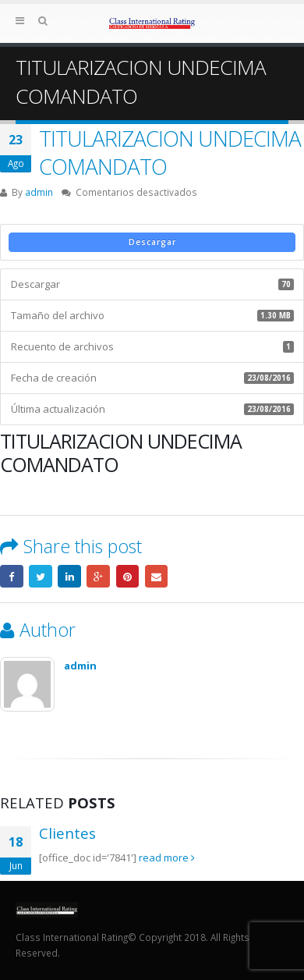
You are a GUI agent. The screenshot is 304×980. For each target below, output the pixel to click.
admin (39, 192)
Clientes (67, 833)
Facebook (12, 577)
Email (157, 577)
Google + (98, 577)
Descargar (152, 242)
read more (167, 857)
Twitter (41, 577)
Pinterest (128, 577)
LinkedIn (69, 577)
